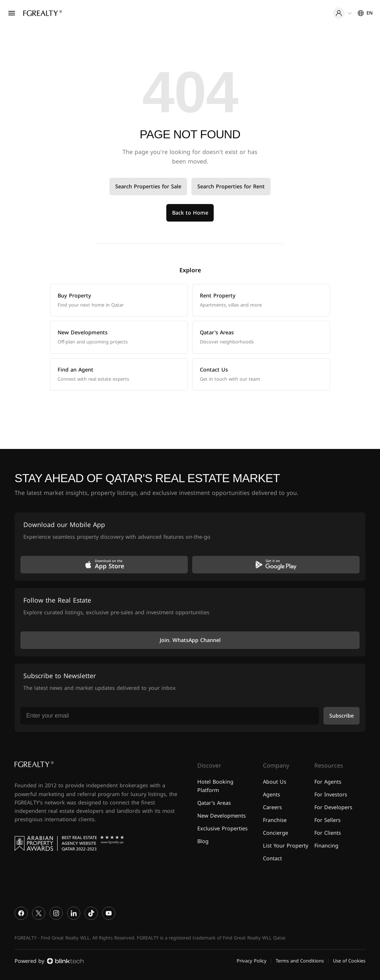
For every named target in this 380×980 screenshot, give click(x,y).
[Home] (43, 13)
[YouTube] (109, 913)
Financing (326, 846)
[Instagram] (56, 913)
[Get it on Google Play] (276, 565)
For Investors (331, 795)
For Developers (333, 808)
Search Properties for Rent (231, 187)
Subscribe (342, 716)
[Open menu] (12, 13)
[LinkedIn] (74, 913)
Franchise (275, 820)
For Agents (328, 782)
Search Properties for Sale (148, 187)
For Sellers (327, 820)
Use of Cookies (349, 961)
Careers (272, 808)
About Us (275, 782)
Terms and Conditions (300, 961)
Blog (203, 841)
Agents (272, 795)
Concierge (276, 833)
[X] (39, 913)
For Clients (328, 833)
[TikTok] (91, 913)
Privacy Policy (252, 961)
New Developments (222, 816)
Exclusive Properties (222, 829)
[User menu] (342, 13)
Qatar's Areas (214, 803)
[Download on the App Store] (104, 565)
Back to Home (190, 213)
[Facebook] (21, 913)
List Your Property (286, 846)
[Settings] (365, 13)
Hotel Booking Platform (215, 786)
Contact (272, 859)
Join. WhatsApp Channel (190, 640)
